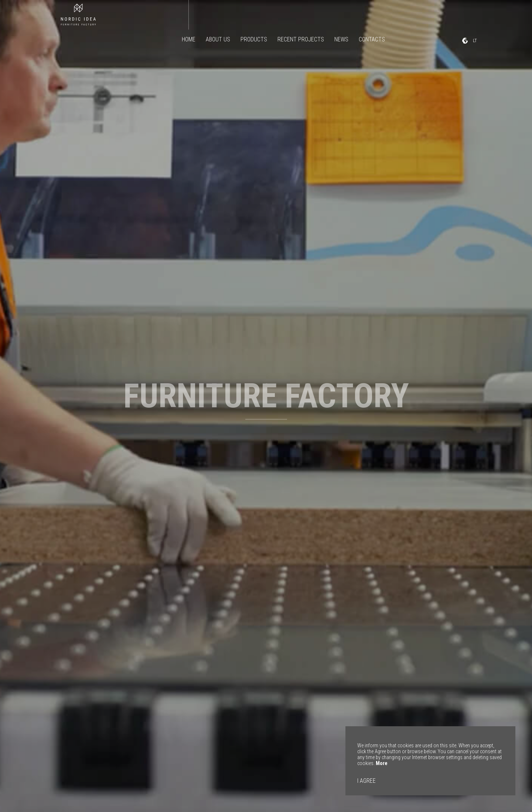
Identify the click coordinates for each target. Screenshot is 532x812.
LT (476, 40)
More (382, 763)
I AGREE (366, 781)
